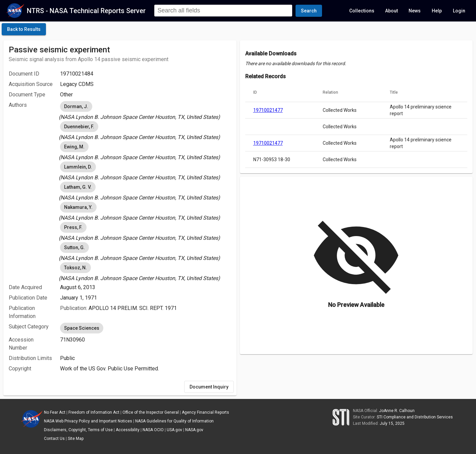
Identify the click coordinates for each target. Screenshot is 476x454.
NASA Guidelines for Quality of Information (174, 421)
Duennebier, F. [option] (79, 127)
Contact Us (54, 439)
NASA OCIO (153, 430)
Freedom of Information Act (94, 412)
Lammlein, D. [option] (78, 167)
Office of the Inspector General (151, 412)
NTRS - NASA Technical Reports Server (86, 11)
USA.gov (174, 430)
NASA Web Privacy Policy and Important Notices (88, 421)
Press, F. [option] (73, 227)
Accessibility (128, 430)
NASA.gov (194, 430)
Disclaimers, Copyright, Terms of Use (78, 430)
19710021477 (268, 110)
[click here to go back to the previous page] (24, 29)
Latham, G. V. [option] (78, 187)
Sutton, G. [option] (74, 247)
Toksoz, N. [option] (75, 268)
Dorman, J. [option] (76, 106)
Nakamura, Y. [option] (78, 207)
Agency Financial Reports (205, 412)
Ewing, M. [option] (74, 147)
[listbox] (146, 110)
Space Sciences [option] (82, 328)
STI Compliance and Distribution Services (415, 417)
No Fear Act (55, 412)
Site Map (76, 439)
